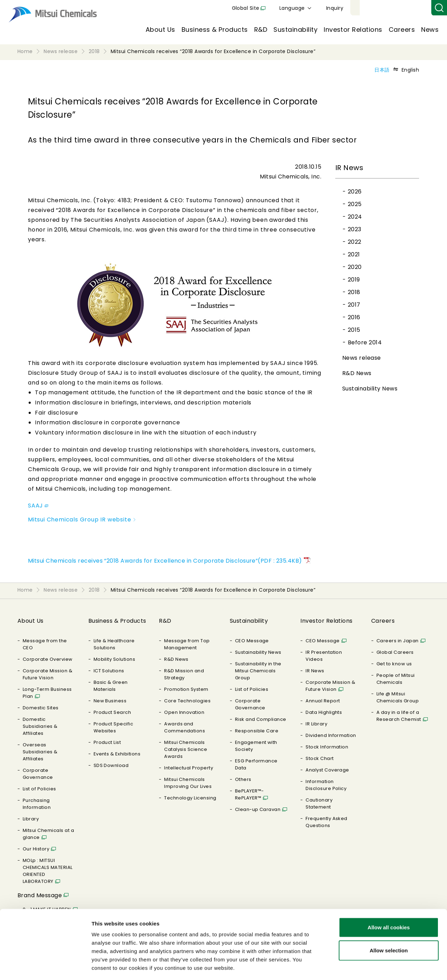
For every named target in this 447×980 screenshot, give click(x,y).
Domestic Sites (41, 708)
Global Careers (395, 652)
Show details (367, 966)
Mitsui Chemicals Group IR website (82, 520)
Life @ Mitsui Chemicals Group (398, 697)
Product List (107, 742)
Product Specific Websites (113, 727)
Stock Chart (320, 758)
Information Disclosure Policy (326, 785)
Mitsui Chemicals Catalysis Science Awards (186, 749)
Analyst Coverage (327, 770)
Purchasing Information (37, 804)
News (430, 30)
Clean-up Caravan (258, 809)
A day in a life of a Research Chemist (399, 716)
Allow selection (389, 920)
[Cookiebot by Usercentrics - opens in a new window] (45, 966)
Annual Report (323, 701)
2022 (355, 242)
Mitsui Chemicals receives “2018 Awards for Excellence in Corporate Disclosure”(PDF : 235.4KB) (165, 561)
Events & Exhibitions (117, 754)
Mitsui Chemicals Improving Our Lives (188, 783)
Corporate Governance (38, 774)
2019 (354, 280)
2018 (354, 292)
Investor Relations (353, 30)
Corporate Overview (48, 659)
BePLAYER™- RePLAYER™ (250, 794)
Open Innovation (184, 712)
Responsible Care (257, 731)
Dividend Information (331, 735)
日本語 (382, 70)
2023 (355, 229)
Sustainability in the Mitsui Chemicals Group (258, 671)
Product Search (112, 712)
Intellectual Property (189, 768)
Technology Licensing (190, 798)
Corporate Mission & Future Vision (47, 674)
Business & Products (215, 30)
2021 (354, 254)
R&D (261, 30)
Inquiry (416, 8)
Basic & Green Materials (111, 686)
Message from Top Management (187, 644)
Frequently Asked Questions (327, 822)
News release (362, 358)
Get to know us (394, 664)
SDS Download (111, 765)
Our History (36, 849)
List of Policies (39, 789)
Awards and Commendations (185, 727)
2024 (355, 217)
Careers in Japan (398, 641)
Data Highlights (324, 712)
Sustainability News (370, 389)
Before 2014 (365, 342)
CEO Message (252, 641)
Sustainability (295, 30)
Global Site (327, 8)
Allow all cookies (389, 897)
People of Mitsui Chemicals (396, 679)
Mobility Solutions (115, 659)
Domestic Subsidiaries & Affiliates (40, 726)
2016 (354, 317)
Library (31, 819)
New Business (110, 701)
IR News (315, 671)
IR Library (316, 724)
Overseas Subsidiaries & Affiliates (40, 752)
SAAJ (38, 506)
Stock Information (327, 747)
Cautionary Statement (319, 803)
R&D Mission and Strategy (184, 674)
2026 (355, 192)
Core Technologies (187, 701)
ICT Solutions (109, 671)
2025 (355, 204)
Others (243, 779)
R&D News (357, 373)
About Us (160, 30)
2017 (354, 305)
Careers (402, 30)
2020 (355, 267)
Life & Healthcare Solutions (114, 644)
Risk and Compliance (261, 719)
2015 (354, 330)
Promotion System (186, 689)
